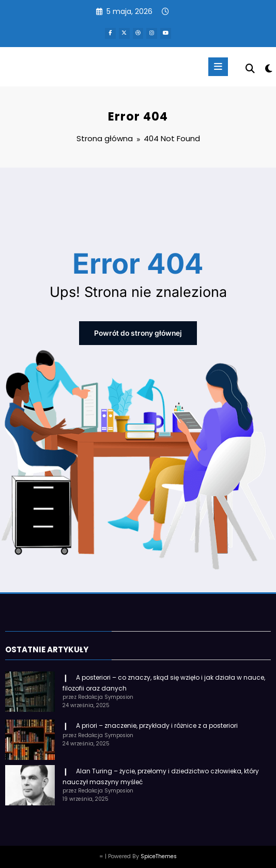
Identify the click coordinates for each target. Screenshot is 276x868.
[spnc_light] (268, 68)
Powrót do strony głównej (138, 331)
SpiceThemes (159, 852)
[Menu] (215, 65)
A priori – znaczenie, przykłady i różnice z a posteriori (157, 721)
